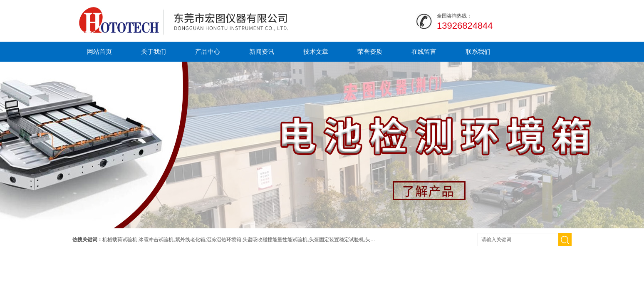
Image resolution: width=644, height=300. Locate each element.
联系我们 (478, 51)
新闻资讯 (262, 51)
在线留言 (424, 51)
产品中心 (208, 51)
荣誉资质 (370, 51)
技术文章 (316, 51)
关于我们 (154, 51)
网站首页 (99, 51)
